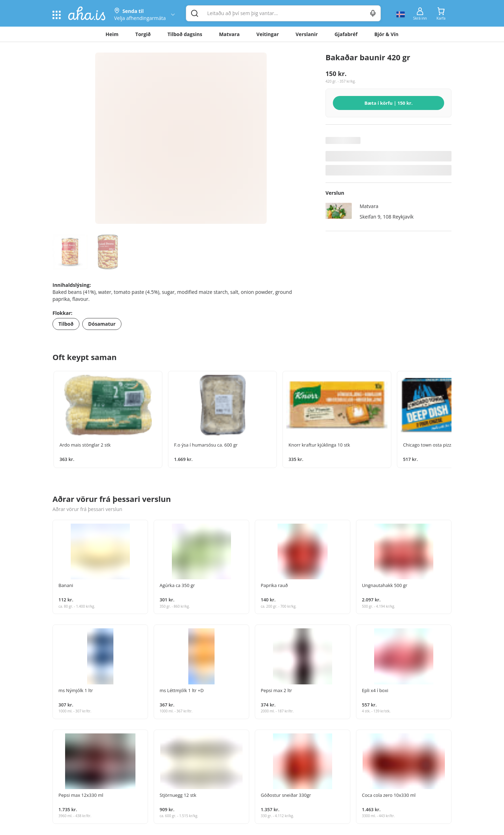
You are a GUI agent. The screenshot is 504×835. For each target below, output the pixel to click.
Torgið (143, 34)
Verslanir (307, 34)
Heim (112, 34)
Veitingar (268, 34)
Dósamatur (102, 324)
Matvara (229, 34)
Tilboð (66, 324)
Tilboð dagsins (185, 34)
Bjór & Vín (386, 34)
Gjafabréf (346, 34)
